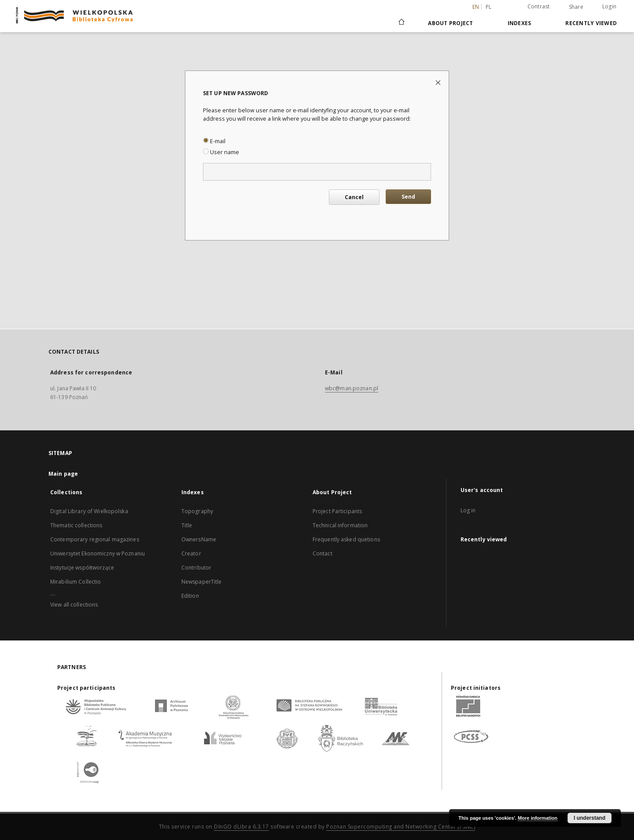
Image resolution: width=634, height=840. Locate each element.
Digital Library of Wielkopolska (89, 511)
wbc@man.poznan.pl (352, 388)
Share (576, 7)
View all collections (74, 605)
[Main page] (401, 23)
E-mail (214, 141)
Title (187, 525)
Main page (63, 474)
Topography (197, 511)
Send (408, 197)
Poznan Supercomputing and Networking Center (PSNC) (401, 827)
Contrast (539, 6)
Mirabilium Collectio (76, 582)
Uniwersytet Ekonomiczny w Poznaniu (98, 553)
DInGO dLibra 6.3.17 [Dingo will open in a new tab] (241, 827)
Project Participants (337, 511)
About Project (450, 23)
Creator (191, 553)
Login (609, 6)
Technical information (340, 525)
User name (221, 152)
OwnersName (199, 539)
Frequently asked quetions (346, 539)
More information (538, 818)
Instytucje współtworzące (82, 568)
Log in (468, 510)
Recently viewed (591, 23)
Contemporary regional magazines (95, 539)
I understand (590, 818)
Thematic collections (76, 525)
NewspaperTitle (202, 582)
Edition (190, 596)
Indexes (520, 23)
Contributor (196, 568)
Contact (323, 553)
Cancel (354, 197)
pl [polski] (489, 7)
